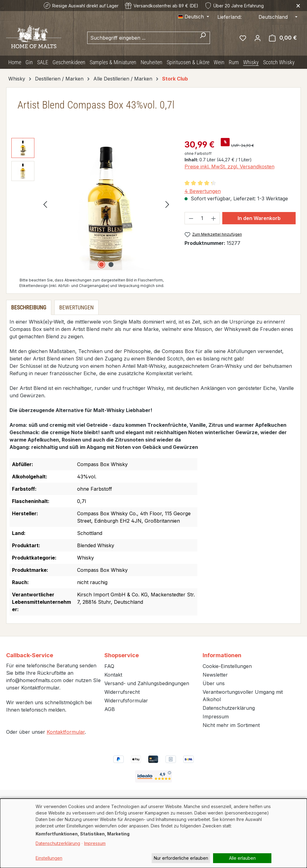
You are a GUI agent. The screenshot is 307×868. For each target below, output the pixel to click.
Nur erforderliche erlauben (181, 858)
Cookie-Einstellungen (227, 666)
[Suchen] (203, 38)
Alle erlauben (242, 858)
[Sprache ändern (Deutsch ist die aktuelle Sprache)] (194, 17)
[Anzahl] (202, 218)
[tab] (29, 307)
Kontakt (113, 675)
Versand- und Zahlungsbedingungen (147, 683)
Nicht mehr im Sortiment (231, 725)
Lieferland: (229, 17)
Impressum (216, 717)
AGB (110, 709)
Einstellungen (49, 858)
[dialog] (153, 833)
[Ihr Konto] (258, 38)
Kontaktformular (66, 732)
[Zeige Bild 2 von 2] (111, 265)
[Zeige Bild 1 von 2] (102, 265)
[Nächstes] (167, 204)
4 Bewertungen (203, 191)
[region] (92, 204)
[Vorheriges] (45, 204)
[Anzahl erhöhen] (214, 218)
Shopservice (122, 655)
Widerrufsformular (126, 701)
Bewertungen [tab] (76, 307)
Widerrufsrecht (122, 692)
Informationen (222, 655)
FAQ (109, 666)
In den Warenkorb (259, 218)
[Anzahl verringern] (191, 218)
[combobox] (142, 38)
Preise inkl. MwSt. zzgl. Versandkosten (229, 167)
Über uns (214, 683)
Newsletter (215, 675)
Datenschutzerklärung (229, 708)
